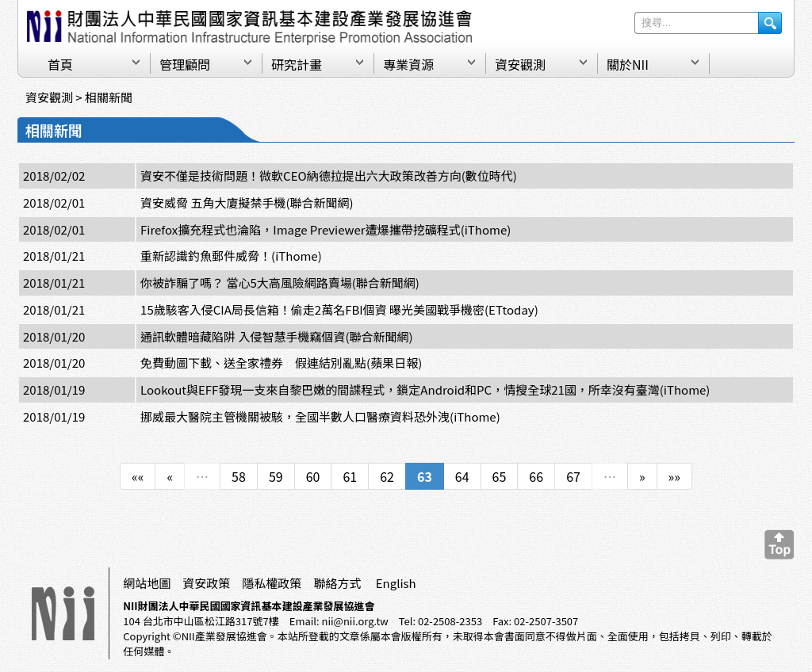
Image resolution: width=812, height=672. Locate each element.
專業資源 (408, 64)
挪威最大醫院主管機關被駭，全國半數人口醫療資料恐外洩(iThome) (320, 416)
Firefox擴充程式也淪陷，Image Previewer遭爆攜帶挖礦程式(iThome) (326, 229)
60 (313, 476)
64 (462, 476)
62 (387, 476)
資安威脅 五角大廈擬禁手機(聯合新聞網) (247, 202)
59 (276, 476)
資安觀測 (520, 64)
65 (500, 476)
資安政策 (206, 583)
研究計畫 (297, 64)
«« (138, 476)
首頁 (60, 64)
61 (350, 476)
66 (536, 476)
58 (239, 476)
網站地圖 (147, 583)
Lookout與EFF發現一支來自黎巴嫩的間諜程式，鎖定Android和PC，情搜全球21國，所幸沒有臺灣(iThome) (425, 389)
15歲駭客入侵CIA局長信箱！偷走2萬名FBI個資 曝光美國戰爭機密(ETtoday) (339, 309)
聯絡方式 (337, 583)
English (396, 583)
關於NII (628, 64)
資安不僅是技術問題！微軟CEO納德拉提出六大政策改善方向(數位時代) (329, 176)
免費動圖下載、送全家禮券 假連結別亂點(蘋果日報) (281, 363)
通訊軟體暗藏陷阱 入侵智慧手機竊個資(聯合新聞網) (277, 336)
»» (674, 476)
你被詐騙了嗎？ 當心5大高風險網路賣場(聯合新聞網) (280, 283)
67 (573, 476)
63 (425, 476)
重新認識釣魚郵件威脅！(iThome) (231, 256)
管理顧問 (185, 64)
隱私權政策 (272, 583)
